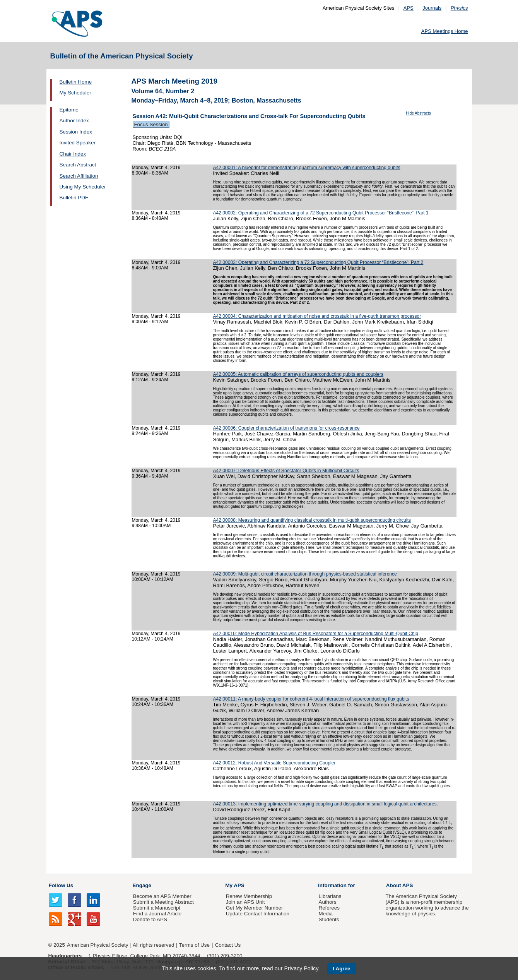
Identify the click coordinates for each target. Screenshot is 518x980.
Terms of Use (194, 945)
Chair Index (73, 154)
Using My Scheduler (83, 187)
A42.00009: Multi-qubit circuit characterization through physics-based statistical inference (305, 574)
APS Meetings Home (445, 31)
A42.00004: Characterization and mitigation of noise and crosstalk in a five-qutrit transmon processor (317, 316)
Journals (432, 8)
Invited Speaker (78, 143)
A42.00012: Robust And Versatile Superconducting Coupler (274, 763)
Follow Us (61, 885)
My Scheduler (75, 93)
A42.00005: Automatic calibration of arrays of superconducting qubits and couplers (298, 374)
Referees (329, 908)
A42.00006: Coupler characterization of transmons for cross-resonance (286, 428)
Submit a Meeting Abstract (163, 902)
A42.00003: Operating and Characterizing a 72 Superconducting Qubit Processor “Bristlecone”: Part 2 (318, 262)
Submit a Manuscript (157, 908)
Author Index (74, 121)
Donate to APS (150, 919)
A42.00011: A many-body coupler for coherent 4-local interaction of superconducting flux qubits (311, 699)
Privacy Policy (301, 968)
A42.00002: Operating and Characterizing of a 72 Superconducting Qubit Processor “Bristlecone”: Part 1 (321, 213)
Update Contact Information (258, 914)
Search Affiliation (79, 176)
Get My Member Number (255, 908)
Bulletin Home (76, 82)
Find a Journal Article (157, 914)
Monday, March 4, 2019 (156, 168)
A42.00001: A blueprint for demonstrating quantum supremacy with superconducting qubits (307, 168)
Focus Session (151, 124)
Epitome (69, 110)
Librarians (330, 896)
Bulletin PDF (74, 198)
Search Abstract (78, 165)
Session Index (76, 132)
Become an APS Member (162, 896)
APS (409, 8)
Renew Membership (249, 896)
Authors (327, 902)
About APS (400, 885)
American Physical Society (97, 945)
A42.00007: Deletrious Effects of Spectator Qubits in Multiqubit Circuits (286, 471)
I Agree (342, 969)
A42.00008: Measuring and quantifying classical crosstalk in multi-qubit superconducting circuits (312, 520)
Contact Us (228, 945)
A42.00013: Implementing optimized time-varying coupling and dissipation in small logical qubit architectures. (326, 804)
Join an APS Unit (245, 902)
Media (326, 914)
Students (329, 919)
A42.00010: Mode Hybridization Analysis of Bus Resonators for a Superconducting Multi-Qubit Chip (316, 634)
